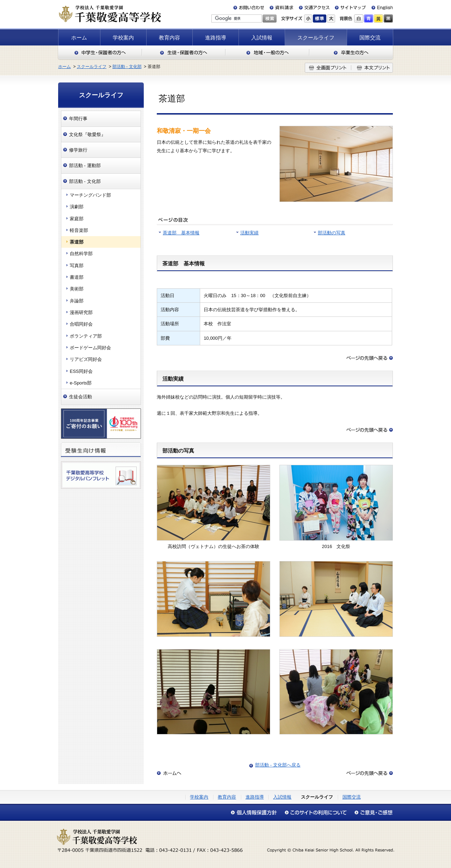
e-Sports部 (81, 383)
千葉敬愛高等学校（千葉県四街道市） (110, 14)
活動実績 (249, 233)
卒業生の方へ (351, 53)
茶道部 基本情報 (181, 233)
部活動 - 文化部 (127, 67)
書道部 (77, 277)
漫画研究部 (81, 312)
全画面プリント (328, 68)
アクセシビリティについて (372, 812)
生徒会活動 (81, 397)
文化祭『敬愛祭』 (87, 134)
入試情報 (262, 38)
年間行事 (78, 119)
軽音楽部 (79, 230)
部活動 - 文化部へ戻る (278, 765)
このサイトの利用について (316, 812)
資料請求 (282, 8)
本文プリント (372, 68)
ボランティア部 (86, 336)
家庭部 (77, 219)
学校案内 (123, 38)
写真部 (77, 266)
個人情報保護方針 (256, 812)
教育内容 (169, 38)
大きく (331, 19)
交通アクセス (314, 8)
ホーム (79, 38)
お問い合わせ (250, 8)
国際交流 (370, 38)
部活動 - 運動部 (85, 165)
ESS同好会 (81, 371)
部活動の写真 (332, 233)
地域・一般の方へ (267, 53)
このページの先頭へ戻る (370, 358)
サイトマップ (349, 8)
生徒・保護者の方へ (184, 53)
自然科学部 (81, 254)
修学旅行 (78, 150)
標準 (320, 19)
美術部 (77, 289)
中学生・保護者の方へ (100, 53)
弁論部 (77, 301)
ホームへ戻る (169, 773)
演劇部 (77, 207)
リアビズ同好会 (86, 359)
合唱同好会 (81, 324)
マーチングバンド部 (90, 195)
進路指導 (216, 38)
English (379, 8)
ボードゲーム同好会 (90, 348)
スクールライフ (316, 38)
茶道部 (77, 242)
